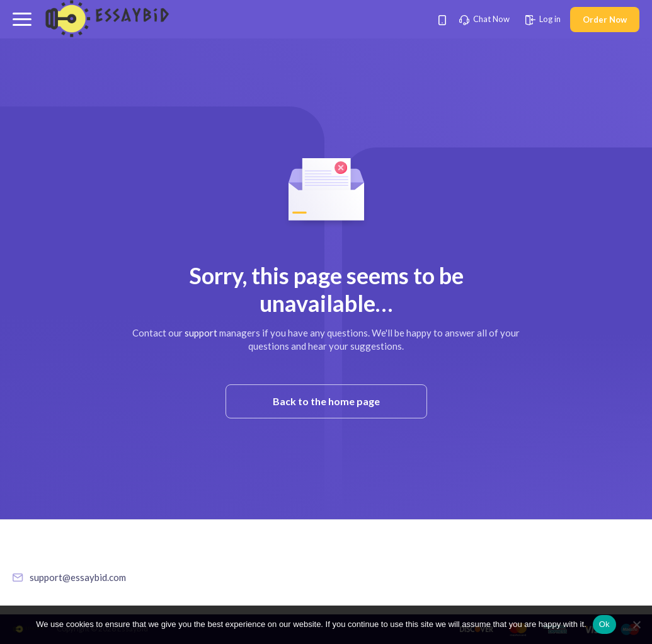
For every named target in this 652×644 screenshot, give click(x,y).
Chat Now (484, 19)
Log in (543, 19)
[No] (636, 624)
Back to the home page (326, 401)
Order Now (605, 20)
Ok (604, 624)
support (201, 333)
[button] (22, 19)
